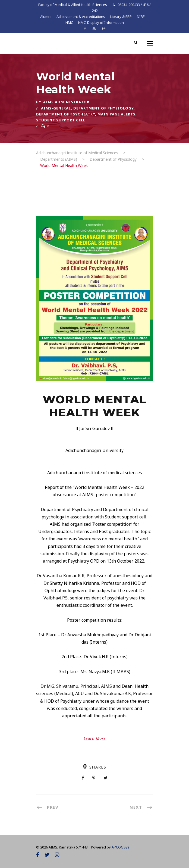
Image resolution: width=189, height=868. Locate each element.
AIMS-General (56, 108)
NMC (69, 22)
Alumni (46, 17)
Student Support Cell (61, 120)
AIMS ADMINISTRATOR (66, 102)
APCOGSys (121, 847)
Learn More (95, 738)
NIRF (141, 17)
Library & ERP (121, 17)
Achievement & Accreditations (81, 17)
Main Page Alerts (116, 114)
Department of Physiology (103, 108)
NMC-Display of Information (101, 22)
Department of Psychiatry (66, 114)
